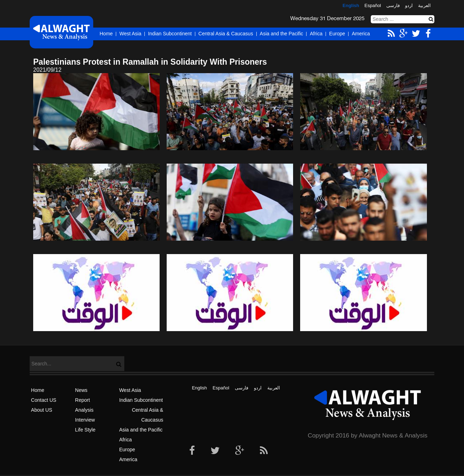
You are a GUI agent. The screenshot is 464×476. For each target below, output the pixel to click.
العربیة (424, 5)
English (351, 5)
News (81, 390)
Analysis (84, 410)
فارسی (393, 5)
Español (373, 5)
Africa (316, 34)
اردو (409, 5)
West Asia (130, 34)
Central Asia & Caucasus (226, 34)
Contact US (44, 400)
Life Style (85, 430)
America (361, 34)
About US (42, 410)
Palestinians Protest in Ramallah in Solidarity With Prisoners (150, 62)
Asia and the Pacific (282, 34)
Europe (337, 34)
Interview (85, 420)
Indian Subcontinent (170, 34)
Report (83, 400)
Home (106, 34)
